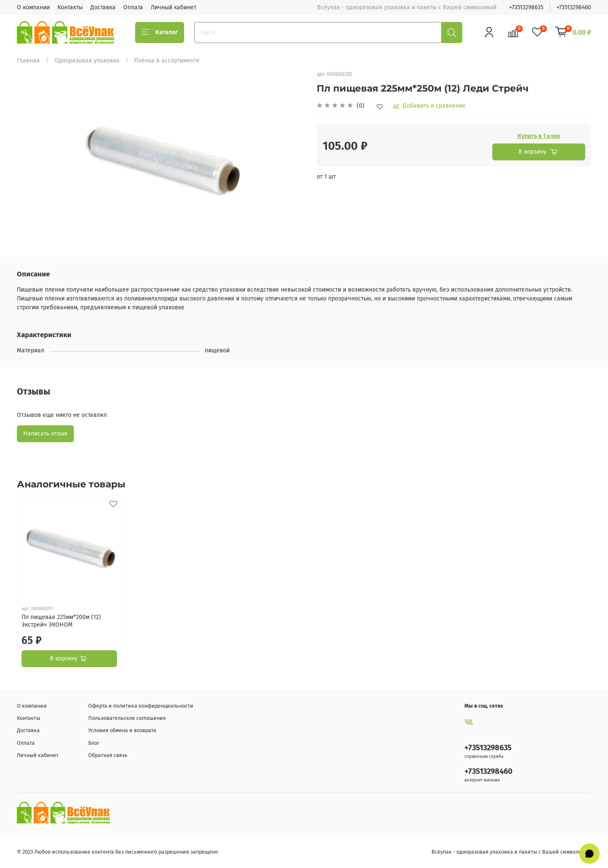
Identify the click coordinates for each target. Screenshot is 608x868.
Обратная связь (108, 755)
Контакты (70, 7)
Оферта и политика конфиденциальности (141, 706)
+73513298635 (526, 7)
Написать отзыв (45, 434)
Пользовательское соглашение (127, 718)
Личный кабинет (174, 7)
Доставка (103, 7)
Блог (94, 743)
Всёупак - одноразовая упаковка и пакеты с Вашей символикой (511, 852)
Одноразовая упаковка (87, 61)
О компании (33, 7)
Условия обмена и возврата (122, 730)
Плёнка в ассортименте (167, 61)
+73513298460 (574, 7)
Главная (28, 61)
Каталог (160, 32)
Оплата (133, 7)
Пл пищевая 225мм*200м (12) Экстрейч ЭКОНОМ (61, 621)
